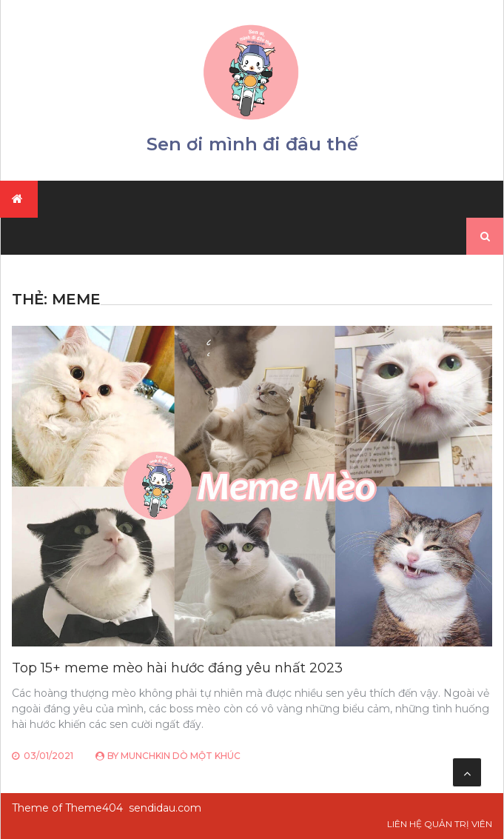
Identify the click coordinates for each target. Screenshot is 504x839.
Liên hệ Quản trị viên (440, 824)
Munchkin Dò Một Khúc (181, 756)
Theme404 (94, 808)
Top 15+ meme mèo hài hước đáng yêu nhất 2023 (177, 668)
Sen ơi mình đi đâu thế (252, 144)
